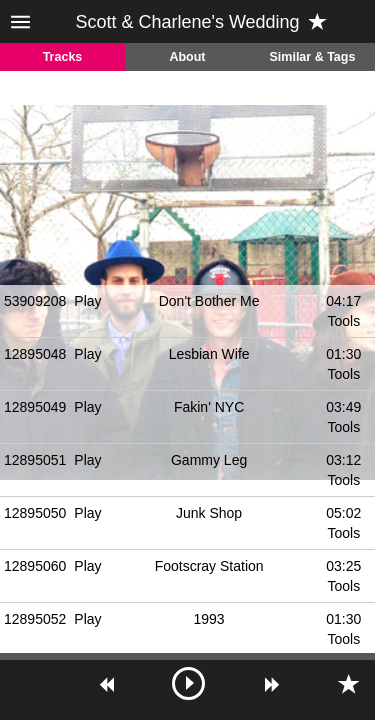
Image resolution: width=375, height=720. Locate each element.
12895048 (35, 354)
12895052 (35, 619)
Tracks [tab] (63, 57)
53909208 (35, 301)
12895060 (35, 566)
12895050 (35, 513)
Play (87, 301)
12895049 (35, 407)
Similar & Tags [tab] (313, 57)
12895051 (35, 460)
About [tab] (187, 57)
